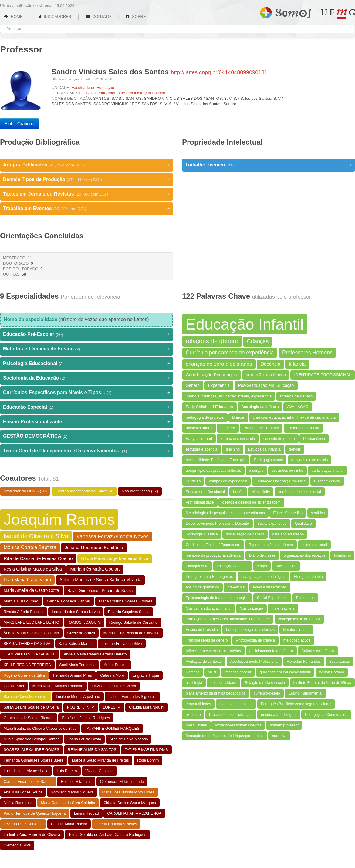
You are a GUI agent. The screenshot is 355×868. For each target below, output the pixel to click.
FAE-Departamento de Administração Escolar (126, 93)
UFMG (338, 14)
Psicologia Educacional (86, 364)
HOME (13, 17)
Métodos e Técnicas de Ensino (86, 349)
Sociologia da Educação (86, 378)
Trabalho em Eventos (86, 209)
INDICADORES (54, 17)
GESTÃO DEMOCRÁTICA (86, 436)
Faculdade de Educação (93, 87)
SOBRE (136, 17)
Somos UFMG (286, 12)
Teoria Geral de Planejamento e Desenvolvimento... (86, 451)
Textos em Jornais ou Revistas (86, 194)
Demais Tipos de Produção (86, 179)
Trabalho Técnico (269, 165)
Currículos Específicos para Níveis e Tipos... (86, 393)
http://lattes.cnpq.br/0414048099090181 (219, 72)
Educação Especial (86, 407)
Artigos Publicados (86, 165)
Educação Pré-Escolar (86, 334)
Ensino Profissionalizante (86, 422)
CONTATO (98, 17)
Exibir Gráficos (19, 124)
